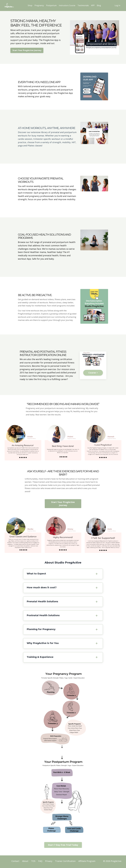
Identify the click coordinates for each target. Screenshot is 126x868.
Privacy (49, 862)
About (25, 862)
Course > (93, 373)
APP (93, 5)
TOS (33, 862)
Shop (30, 5)
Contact (15, 862)
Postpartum (51, 5)
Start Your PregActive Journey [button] (27, 50)
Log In (117, 5)
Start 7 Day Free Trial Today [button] (63, 846)
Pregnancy (39, 5)
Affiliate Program (87, 862)
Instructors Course (67, 5)
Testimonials (83, 5)
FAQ (40, 862)
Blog (99, 5)
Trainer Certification (65, 862)
